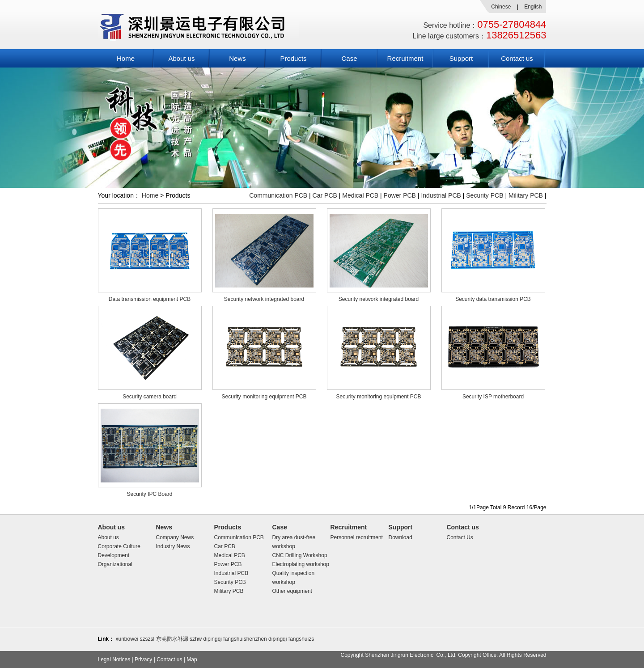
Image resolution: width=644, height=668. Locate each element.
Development (114, 555)
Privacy (143, 660)
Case (349, 58)
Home (126, 58)
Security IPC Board (149, 494)
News (237, 58)
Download (400, 537)
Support (461, 58)
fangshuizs (301, 639)
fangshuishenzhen (245, 639)
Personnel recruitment (357, 537)
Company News (175, 537)
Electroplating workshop (301, 564)
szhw (196, 639)
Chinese (501, 7)
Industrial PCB (441, 195)
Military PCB (526, 195)
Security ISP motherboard (493, 397)
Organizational (115, 564)
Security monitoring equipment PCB (264, 397)
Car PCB (325, 195)
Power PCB (400, 195)
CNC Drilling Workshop (300, 555)
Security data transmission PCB (493, 299)
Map (192, 660)
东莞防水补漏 (172, 639)
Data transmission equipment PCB (150, 299)
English (533, 7)
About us (181, 58)
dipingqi (213, 639)
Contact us (517, 58)
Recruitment (405, 58)
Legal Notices (114, 660)
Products (293, 58)
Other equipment (292, 591)
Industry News (173, 546)
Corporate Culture (119, 546)
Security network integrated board (264, 299)
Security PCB (485, 195)
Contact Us (460, 537)
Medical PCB (360, 195)
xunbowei (127, 639)
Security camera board (150, 397)
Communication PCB (278, 195)
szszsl (147, 639)
